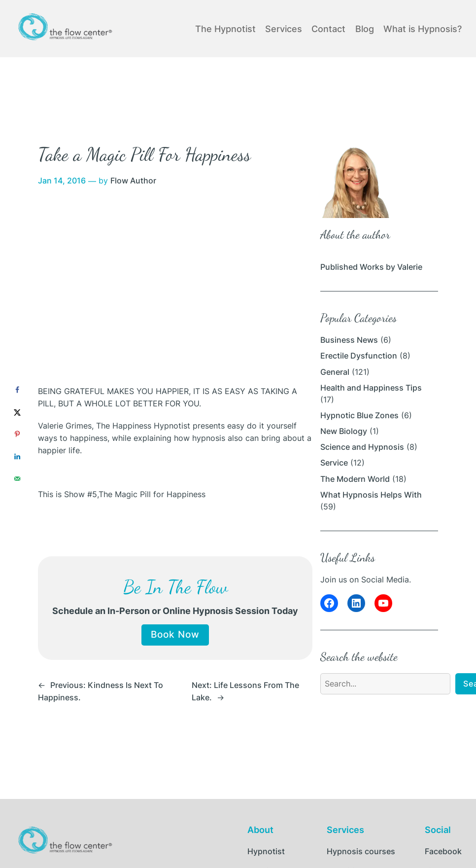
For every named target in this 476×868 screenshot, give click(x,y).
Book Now (175, 634)
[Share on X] (17, 412)
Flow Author (133, 181)
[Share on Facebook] (17, 390)
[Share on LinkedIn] (17, 456)
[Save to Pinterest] (17, 434)
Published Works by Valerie (371, 267)
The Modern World (355, 479)
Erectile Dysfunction (359, 356)
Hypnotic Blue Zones (359, 416)
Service (334, 463)
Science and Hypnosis (362, 447)
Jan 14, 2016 (62, 181)
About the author (355, 235)
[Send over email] (17, 479)
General (335, 372)
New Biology (344, 431)
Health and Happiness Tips (371, 388)
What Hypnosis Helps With (371, 495)
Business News (349, 340)
